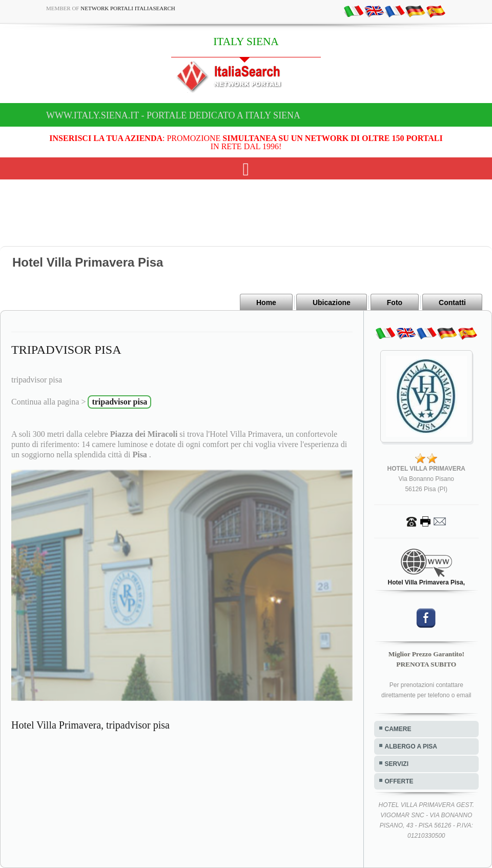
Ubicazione (332, 302)
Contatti (452, 302)
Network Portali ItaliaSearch (128, 8)
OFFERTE (399, 781)
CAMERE (398, 729)
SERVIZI (397, 764)
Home (266, 302)
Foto (395, 302)
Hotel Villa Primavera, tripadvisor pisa (90, 725)
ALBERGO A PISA (411, 746)
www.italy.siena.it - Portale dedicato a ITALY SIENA (173, 115)
